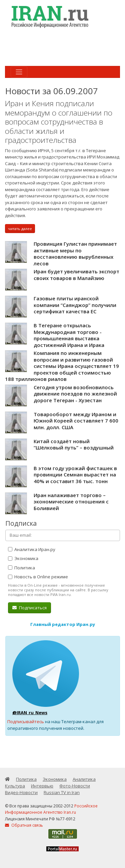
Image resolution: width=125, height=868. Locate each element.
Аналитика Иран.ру (32, 549)
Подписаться (29, 608)
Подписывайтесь (26, 722)
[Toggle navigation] (19, 72)
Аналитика (84, 779)
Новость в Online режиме (38, 577)
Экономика (23, 558)
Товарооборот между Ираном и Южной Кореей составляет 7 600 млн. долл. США (76, 421)
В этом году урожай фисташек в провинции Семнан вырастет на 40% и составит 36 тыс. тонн (75, 475)
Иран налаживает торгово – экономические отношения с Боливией (71, 502)
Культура (15, 786)
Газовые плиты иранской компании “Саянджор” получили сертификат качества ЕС (75, 305)
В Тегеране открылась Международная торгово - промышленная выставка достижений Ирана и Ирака (69, 335)
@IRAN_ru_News (30, 713)
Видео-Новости (21, 792)
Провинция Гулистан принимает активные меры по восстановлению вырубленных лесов (75, 254)
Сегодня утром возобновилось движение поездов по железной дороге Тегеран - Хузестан (75, 394)
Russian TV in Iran (62, 792)
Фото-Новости (75, 786)
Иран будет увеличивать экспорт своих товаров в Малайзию (76, 275)
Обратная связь (24, 825)
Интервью (42, 786)
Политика (21, 568)
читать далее (20, 229)
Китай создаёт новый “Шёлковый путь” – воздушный (74, 444)
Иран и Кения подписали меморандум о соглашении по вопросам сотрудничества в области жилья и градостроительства (59, 122)
